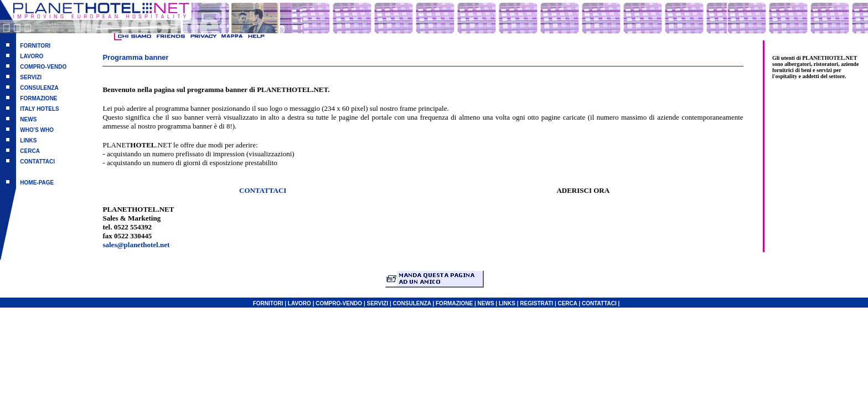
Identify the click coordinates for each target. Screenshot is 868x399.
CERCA (30, 151)
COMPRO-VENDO (43, 67)
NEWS (28, 119)
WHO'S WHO (37, 130)
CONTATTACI (37, 162)
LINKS (28, 140)
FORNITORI (35, 46)
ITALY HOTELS (39, 109)
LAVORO (32, 56)
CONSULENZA (39, 88)
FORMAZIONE (38, 98)
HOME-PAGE (37, 183)
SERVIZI (31, 77)
